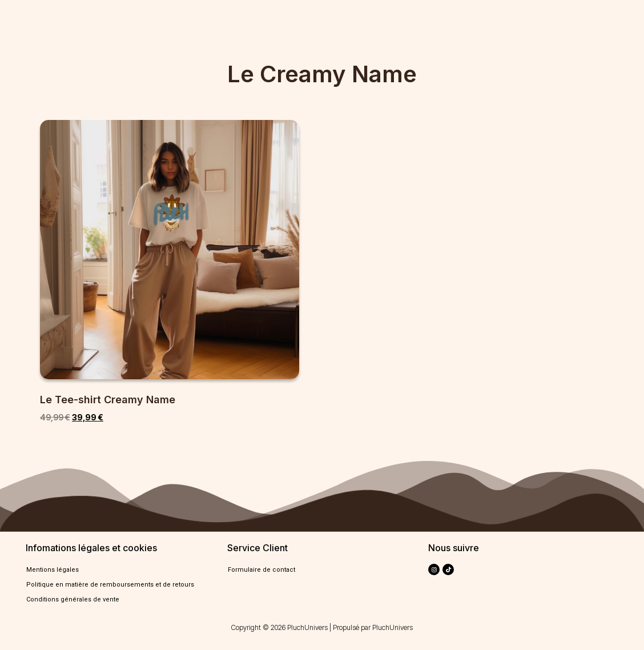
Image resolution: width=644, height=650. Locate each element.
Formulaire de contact (261, 570)
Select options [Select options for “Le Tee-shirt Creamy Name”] (79, 446)
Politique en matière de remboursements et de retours (110, 585)
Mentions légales (53, 570)
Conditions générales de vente (73, 599)
